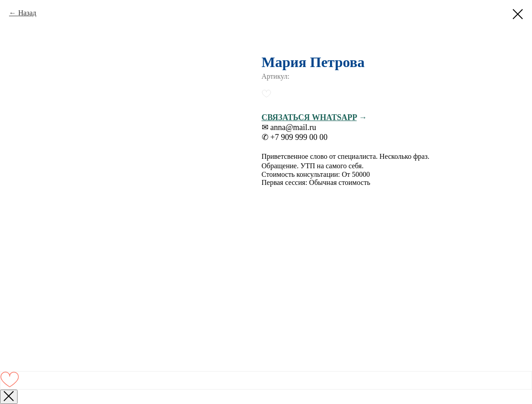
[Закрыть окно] (9, 397)
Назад (27, 13)
